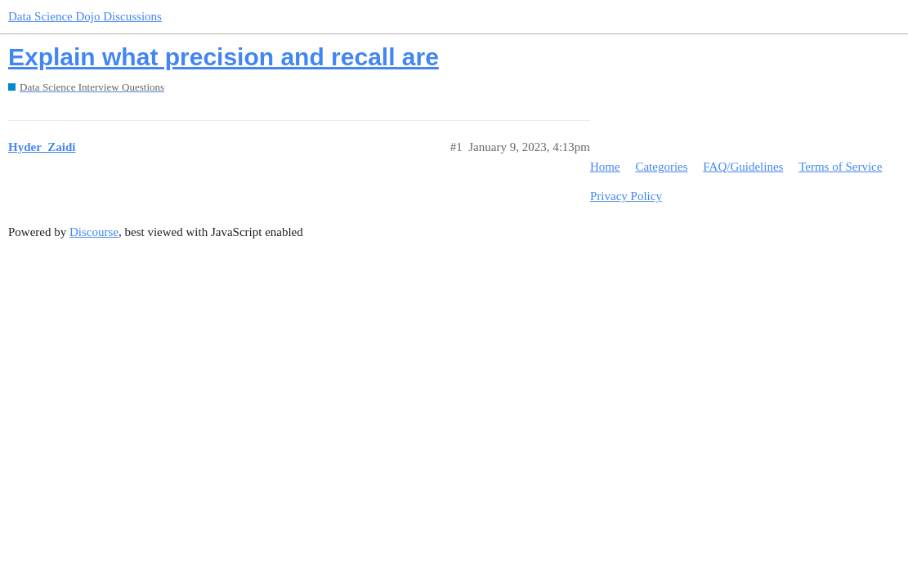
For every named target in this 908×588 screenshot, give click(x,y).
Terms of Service (840, 167)
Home (605, 167)
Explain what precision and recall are (224, 57)
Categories (661, 167)
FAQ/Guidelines (743, 167)
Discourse (94, 232)
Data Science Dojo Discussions (85, 16)
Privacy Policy (626, 196)
